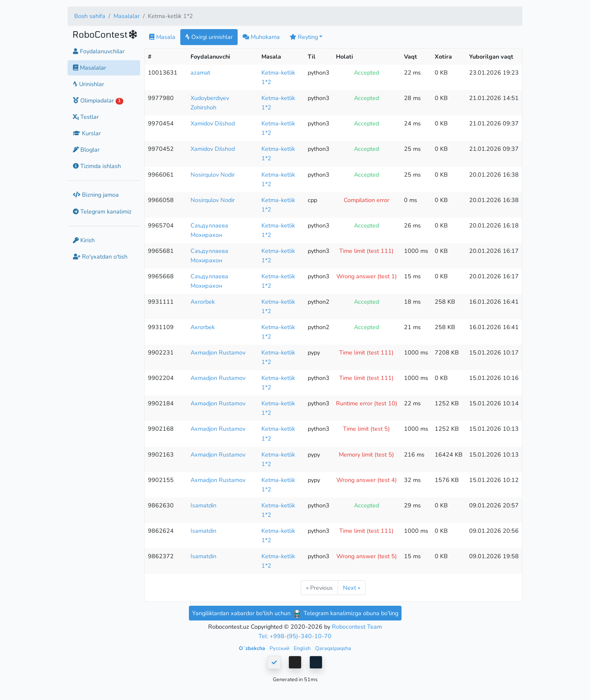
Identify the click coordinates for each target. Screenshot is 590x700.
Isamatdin (203, 505)
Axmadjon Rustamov (218, 352)
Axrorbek (203, 302)
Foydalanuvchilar (99, 51)
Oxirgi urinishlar (209, 37)
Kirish (84, 240)
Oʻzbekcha (253, 648)
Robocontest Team (357, 627)
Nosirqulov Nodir (213, 175)
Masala (162, 37)
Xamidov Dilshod (213, 123)
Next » (352, 588)
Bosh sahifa (90, 16)
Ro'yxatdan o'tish (100, 257)
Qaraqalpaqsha (333, 648)
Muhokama (261, 37)
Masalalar (127, 16)
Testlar (86, 117)
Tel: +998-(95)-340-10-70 (295, 636)
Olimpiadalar (98, 100)
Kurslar (87, 133)
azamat (200, 73)
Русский (280, 648)
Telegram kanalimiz (102, 211)
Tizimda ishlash (97, 166)
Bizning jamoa (96, 195)
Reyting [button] (304, 37)
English (303, 648)
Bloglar (86, 150)
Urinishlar (88, 84)
